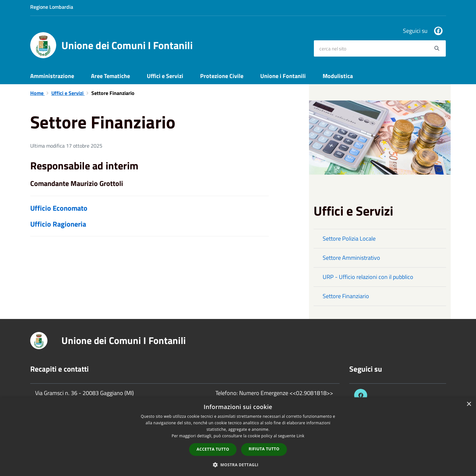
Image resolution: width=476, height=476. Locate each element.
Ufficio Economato (59, 208)
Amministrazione (52, 76)
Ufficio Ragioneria (58, 224)
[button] (238, 464)
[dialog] (238, 437)
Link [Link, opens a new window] (301, 436)
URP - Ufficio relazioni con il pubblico (368, 277)
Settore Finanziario (346, 296)
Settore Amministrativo (351, 258)
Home (38, 93)
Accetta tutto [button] (213, 449)
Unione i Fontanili (283, 76)
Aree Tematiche (110, 76)
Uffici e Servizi (165, 76)
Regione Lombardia (52, 7)
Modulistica (338, 76)
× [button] (469, 404)
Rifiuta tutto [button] (264, 449)
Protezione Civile (222, 76)
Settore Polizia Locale (349, 238)
